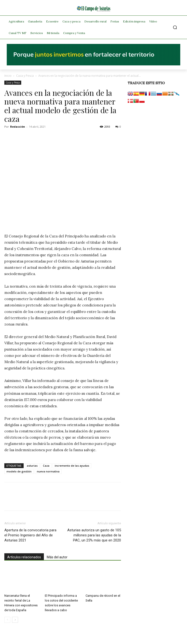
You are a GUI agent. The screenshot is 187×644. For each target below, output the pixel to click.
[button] (175, 27)
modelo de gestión (19, 471)
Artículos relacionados (24, 557)
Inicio (8, 76)
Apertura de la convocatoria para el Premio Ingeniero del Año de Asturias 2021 (30, 535)
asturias (32, 466)
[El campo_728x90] (93, 64)
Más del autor (57, 557)
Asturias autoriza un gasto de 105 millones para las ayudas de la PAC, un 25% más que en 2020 (94, 535)
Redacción (18, 127)
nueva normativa (48, 471)
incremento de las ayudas (72, 466)
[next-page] (15, 620)
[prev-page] (7, 620)
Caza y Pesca (25, 76)
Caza (46, 466)
